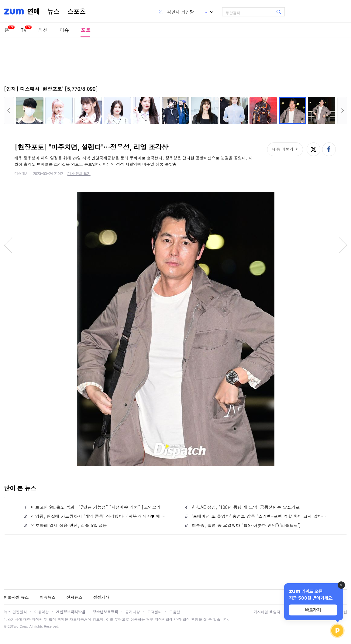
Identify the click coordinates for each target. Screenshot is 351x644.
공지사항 (133, 612)
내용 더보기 (283, 149)
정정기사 (101, 597)
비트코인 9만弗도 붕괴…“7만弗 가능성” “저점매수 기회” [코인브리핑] (95, 507)
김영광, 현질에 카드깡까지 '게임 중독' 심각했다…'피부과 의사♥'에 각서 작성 (95, 516)
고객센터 (155, 612)
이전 (9, 111)
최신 (43, 30)
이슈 (64, 30)
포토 (85, 30)
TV (24, 30)
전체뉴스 (74, 597)
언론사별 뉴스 (16, 597)
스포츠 (77, 12)
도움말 (175, 612)
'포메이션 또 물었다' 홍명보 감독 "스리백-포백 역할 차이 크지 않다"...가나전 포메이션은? (256, 516)
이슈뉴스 (48, 597)
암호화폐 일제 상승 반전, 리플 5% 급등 (65, 525)
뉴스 (53, 12)
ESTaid (13, 626)
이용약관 (42, 612)
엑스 (313, 149)
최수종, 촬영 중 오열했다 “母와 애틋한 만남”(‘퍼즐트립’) (243, 525)
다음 (342, 111)
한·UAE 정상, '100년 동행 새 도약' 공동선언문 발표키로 (242, 507)
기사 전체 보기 (79, 173)
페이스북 (329, 149)
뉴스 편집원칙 (15, 612)
